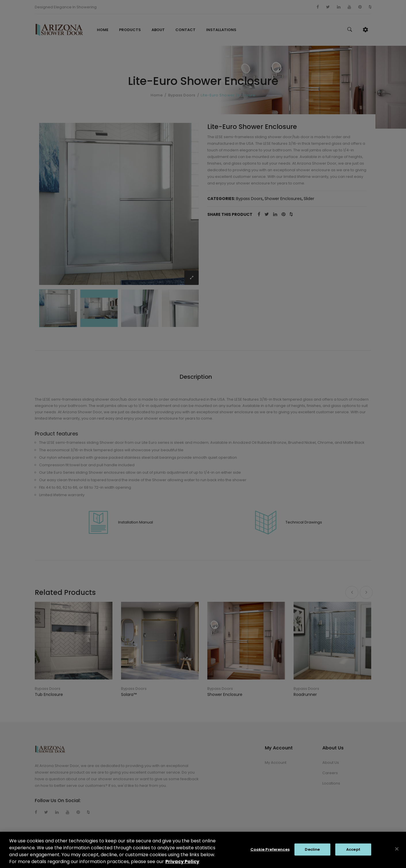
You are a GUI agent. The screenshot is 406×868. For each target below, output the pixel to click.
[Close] (397, 852)
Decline (312, 853)
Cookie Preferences (270, 853)
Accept (353, 853)
